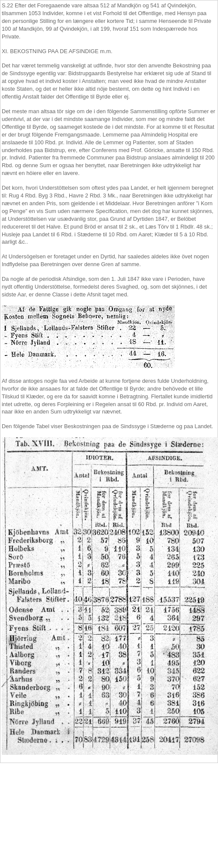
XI (4, 51)
